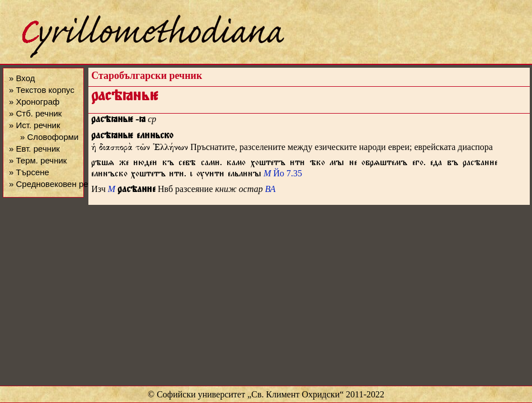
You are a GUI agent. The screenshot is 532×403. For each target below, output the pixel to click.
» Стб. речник (35, 113)
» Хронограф (34, 102)
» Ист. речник (35, 125)
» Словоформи (49, 137)
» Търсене (29, 172)
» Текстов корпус (42, 90)
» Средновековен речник (57, 184)
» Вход (22, 78)
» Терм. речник (38, 160)
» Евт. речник (34, 149)
